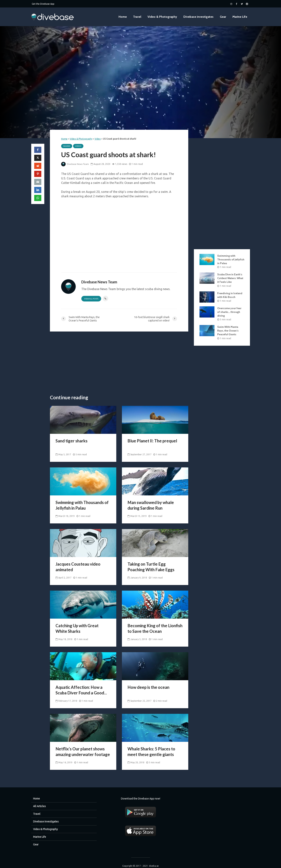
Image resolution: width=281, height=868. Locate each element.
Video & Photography (162, 17)
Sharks (67, 146)
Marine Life (240, 17)
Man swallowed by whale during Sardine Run (151, 505)
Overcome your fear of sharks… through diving (229, 312)
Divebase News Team (75, 164)
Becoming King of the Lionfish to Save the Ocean (155, 628)
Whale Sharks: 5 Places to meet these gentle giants (151, 752)
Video (98, 139)
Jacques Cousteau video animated (78, 567)
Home (123, 17)
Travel (137, 17)
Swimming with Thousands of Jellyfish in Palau (82, 505)
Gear (223, 17)
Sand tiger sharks (72, 441)
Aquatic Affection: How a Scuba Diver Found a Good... (81, 690)
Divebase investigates (198, 17)
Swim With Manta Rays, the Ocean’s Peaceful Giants (228, 331)
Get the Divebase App (43, 4)
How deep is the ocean (148, 687)
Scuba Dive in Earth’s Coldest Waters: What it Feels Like (230, 278)
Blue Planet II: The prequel (152, 441)
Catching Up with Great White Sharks (77, 628)
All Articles (39, 800)
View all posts (91, 299)
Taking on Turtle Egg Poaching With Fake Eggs (151, 567)
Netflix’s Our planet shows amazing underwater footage (83, 752)
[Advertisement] (119, 363)
